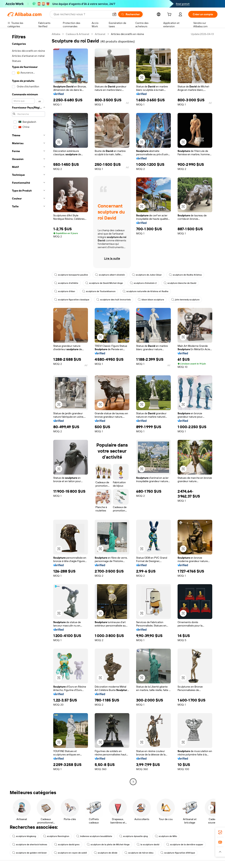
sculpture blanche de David (180, 283)
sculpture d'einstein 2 (143, 283)
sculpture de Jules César (147, 275)
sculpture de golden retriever (30, 853)
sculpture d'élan (65, 291)
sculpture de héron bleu (139, 853)
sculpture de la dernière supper (185, 845)
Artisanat (100, 34)
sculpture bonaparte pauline (71, 275)
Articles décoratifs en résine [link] (127, 34)
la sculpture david (148, 845)
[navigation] (28, 408)
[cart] (170, 15)
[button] (142, 78)
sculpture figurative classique (72, 300)
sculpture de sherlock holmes (30, 845)
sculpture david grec (67, 845)
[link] (220, 832)
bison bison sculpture (151, 300)
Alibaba (56, 34)
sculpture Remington (56, 836)
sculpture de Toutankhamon (99, 291)
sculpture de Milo (166, 836)
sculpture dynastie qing (133, 836)
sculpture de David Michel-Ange (104, 283)
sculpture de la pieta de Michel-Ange (108, 845)
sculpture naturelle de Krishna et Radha (145, 291)
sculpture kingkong (24, 836)
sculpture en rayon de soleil (70, 853)
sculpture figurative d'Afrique (178, 853)
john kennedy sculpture (185, 300)
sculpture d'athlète (66, 283)
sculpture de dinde (106, 853)
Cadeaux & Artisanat (78, 34)
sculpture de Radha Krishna (185, 275)
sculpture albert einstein (110, 275)
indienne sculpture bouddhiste (94, 836)
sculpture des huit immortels (114, 300)
